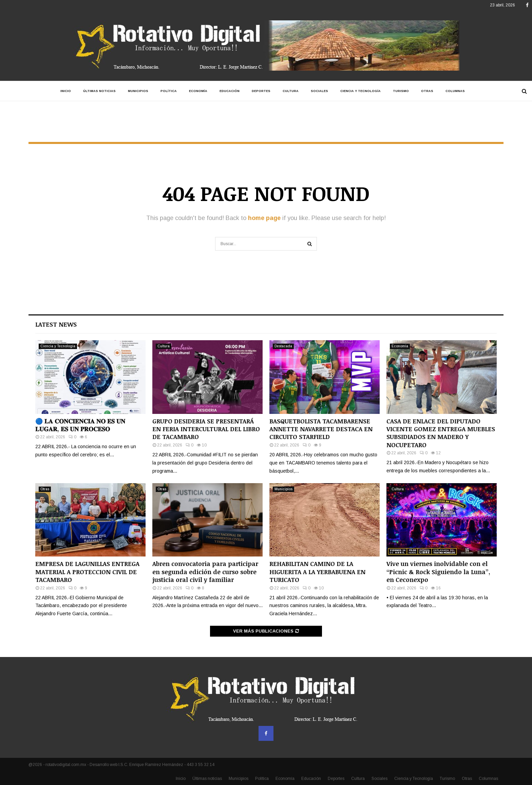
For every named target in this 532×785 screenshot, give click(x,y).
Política (169, 91)
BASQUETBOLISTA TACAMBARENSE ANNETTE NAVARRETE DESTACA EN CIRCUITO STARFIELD (321, 429)
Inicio (66, 91)
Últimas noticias (99, 91)
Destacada (283, 346)
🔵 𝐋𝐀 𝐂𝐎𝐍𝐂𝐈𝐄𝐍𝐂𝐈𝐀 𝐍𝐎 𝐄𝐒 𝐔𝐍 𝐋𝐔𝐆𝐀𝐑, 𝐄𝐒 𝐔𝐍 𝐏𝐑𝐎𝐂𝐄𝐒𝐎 (80, 425)
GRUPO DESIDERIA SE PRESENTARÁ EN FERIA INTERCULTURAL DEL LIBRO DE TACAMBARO (206, 429)
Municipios (138, 91)
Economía (198, 91)
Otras (427, 91)
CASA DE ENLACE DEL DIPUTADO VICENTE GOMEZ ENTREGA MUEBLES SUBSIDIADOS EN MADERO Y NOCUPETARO (441, 433)
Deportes (261, 91)
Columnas (455, 91)
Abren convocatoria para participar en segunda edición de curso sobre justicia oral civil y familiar (205, 572)
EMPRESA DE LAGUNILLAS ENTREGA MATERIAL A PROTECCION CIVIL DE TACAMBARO (87, 572)
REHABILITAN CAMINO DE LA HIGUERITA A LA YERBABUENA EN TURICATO (317, 572)
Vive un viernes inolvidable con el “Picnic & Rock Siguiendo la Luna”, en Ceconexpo (438, 572)
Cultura (291, 91)
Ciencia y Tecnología (360, 91)
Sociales (319, 91)
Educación (230, 91)
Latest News (56, 324)
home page (264, 218)
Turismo (401, 91)
